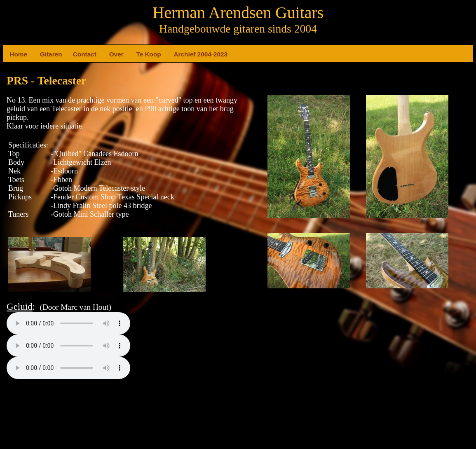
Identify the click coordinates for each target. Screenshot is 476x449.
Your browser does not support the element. (68, 323)
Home (13, 54)
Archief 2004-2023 (177, 54)
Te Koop (139, 54)
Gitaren (43, 54)
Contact (76, 54)
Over (113, 54)
